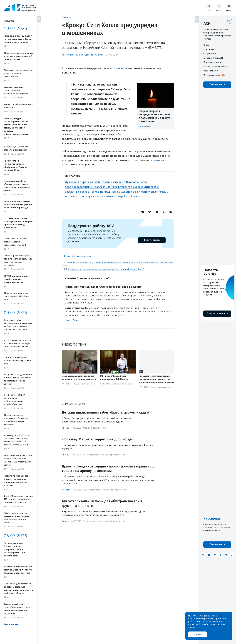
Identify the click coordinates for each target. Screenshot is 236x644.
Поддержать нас (212, 75)
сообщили (117, 68)
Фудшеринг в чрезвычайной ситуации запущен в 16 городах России (107, 182)
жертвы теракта (76, 262)
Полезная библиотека (215, 66)
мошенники (114, 262)
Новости (66, 17)
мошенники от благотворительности (140, 262)
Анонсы (66, 428)
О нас (206, 45)
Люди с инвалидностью (84, 384)
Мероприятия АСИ (213, 58)
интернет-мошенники (96, 262)
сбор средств (166, 262)
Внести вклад (152, 240)
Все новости (11, 625)
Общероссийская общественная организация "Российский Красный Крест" (106, 269)
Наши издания (211, 71)
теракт (65, 265)
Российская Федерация (79, 256)
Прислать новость (213, 62)
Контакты (209, 49)
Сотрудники (210, 53)
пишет (160, 160)
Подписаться (217, 85)
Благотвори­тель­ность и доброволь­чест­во (83, 55)
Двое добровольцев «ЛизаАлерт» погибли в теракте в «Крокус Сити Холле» (113, 187)
